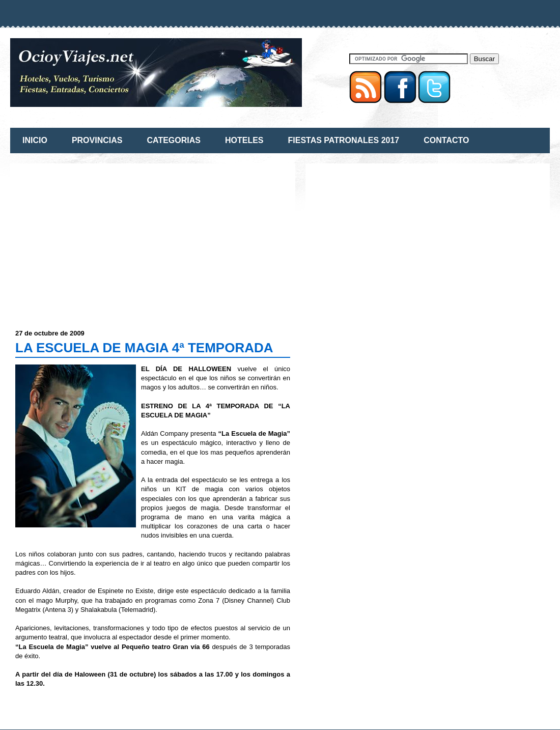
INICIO (35, 140)
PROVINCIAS (97, 140)
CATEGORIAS (173, 140)
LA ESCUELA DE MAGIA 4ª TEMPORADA (144, 348)
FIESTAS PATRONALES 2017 (344, 140)
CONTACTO (446, 140)
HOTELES (244, 140)
